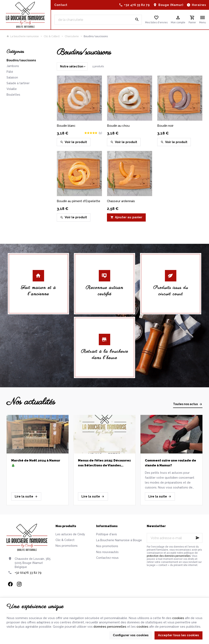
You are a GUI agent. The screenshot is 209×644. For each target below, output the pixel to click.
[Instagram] (19, 584)
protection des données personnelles (169, 556)
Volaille (12, 89)
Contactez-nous (107, 558)
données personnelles (110, 627)
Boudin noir (165, 126)
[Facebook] (10, 584)
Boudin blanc (66, 126)
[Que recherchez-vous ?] (98, 20)
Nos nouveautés (107, 552)
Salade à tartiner (18, 83)
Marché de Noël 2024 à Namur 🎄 (36, 463)
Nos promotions (67, 546)
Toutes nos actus (185, 404)
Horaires (199, 5)
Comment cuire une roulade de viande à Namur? (171, 463)
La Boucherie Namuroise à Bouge (119, 540)
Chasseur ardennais (121, 201)
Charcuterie (72, 36)
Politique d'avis (107, 534)
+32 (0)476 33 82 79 (28, 573)
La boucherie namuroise (23, 36)
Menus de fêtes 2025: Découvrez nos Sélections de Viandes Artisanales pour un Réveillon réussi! (104, 463)
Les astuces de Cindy (70, 534)
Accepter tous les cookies (178, 635)
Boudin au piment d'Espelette (78, 201)
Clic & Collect (52, 36)
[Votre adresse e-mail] (175, 538)
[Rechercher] (137, 20)
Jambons (13, 66)
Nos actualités (31, 402)
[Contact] (61, 5)
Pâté (10, 72)
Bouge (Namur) (171, 5)
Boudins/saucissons (21, 60)
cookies (178, 618)
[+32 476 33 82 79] (135, 5)
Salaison (12, 77)
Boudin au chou (118, 126)
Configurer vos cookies (131, 635)
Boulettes (13, 95)
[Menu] (203, 20)
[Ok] (198, 538)
